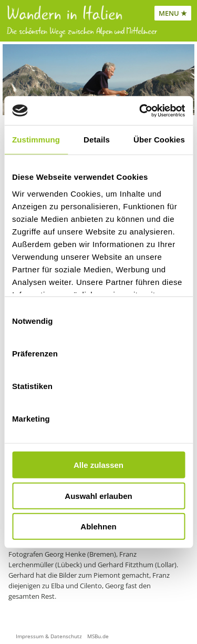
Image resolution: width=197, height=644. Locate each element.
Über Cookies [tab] (159, 140)
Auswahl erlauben (98, 495)
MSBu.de (98, 636)
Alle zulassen (98, 465)
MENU (169, 13)
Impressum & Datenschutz (49, 636)
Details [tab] (97, 140)
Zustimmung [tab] (36, 140)
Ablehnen (98, 527)
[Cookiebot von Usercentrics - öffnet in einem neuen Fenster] (140, 110)
